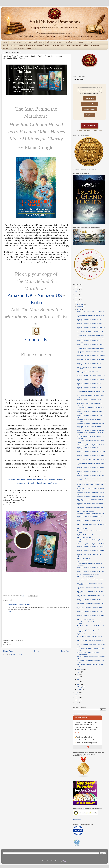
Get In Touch (89, 126)
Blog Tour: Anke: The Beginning (86, 511)
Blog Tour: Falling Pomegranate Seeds (88, 634)
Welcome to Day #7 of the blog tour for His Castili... (91, 445)
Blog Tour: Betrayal (82, 528)
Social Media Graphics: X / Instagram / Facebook (35, 45)
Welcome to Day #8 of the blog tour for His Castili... (91, 430)
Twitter (60, 480)
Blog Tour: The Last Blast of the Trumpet (88, 574)
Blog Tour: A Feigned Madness (85, 619)
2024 (77, 292)
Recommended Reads (74, 45)
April (78, 682)
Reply (10, 612)
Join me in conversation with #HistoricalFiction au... (91, 335)
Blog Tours (90, 42)
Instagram (20, 483)
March (79, 684)
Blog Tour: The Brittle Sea (84, 537)
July (78, 674)
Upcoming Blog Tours (10, 45)
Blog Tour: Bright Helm (83, 561)
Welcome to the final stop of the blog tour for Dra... (91, 338)
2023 (77, 295)
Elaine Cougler (12, 605)
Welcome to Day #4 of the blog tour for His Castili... (91, 497)
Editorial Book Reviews (54, 42)
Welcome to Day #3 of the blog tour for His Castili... (91, 514)
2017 (77, 697)
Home (5, 42)
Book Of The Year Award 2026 (74, 42)
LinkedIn (31, 483)
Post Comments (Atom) (18, 655)
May (78, 679)
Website (11, 480)
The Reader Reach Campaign (35, 42)
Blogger (65, 861)
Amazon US (50, 295)
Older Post (65, 651)
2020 (77, 302)
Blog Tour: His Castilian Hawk (85, 577)
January (79, 689)
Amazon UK (21, 295)
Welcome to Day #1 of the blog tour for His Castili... (91, 572)
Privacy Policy (32, 48)
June (78, 677)
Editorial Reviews (90, 109)
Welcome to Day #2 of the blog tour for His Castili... (91, 544)
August (79, 672)
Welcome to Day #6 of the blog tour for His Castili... (91, 475)
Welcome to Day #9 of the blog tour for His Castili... (91, 424)
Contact (5, 48)
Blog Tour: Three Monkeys (84, 559)
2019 (77, 692)
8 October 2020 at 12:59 (24, 605)
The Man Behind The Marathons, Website (36, 480)
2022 (77, 297)
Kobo (36, 302)
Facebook (42, 483)
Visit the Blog (89, 98)
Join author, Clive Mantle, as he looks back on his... (91, 482)
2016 (77, 700)
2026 (77, 287)
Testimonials (95, 45)
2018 (77, 695)
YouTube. (52, 483)
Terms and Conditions (18, 48)
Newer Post (8, 651)
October (79, 309)
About (86, 45)
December (80, 304)
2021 (77, 299)
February (80, 687)
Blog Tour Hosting (59, 45)
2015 (77, 702)
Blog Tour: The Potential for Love (86, 535)
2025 (77, 289)
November (80, 307)
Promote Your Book (16, 42)
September (80, 669)
